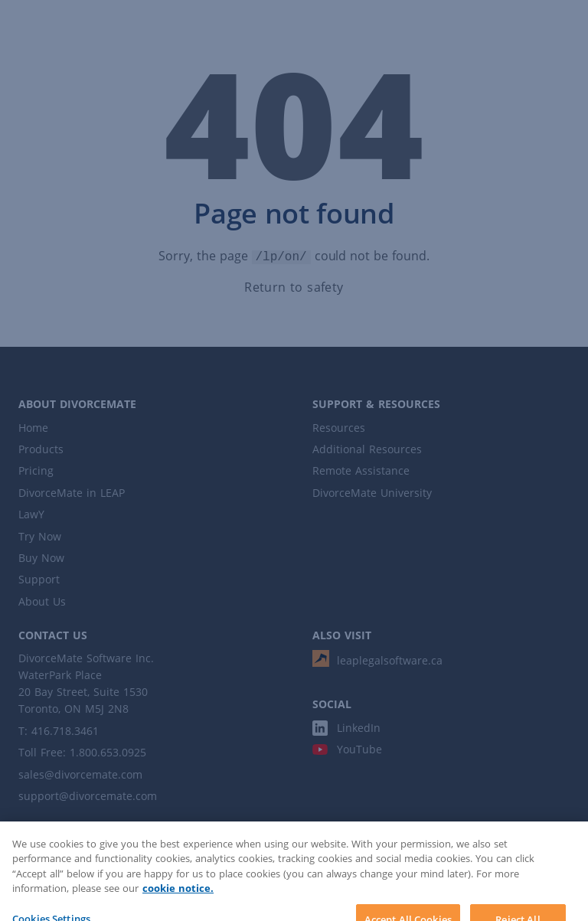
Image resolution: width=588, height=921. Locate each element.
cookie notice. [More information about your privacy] (178, 900)
